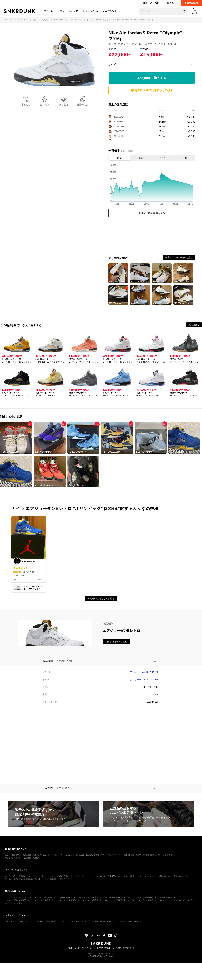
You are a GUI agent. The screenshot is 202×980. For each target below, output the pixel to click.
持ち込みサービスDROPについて (109, 876)
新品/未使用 (83, 105)
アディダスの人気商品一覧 (91, 900)
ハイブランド (110, 11)
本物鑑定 (26, 105)
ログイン (171, 3)
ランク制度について (42, 876)
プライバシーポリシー (14, 858)
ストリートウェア (69, 11)
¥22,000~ (152, 78)
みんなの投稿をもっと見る (101, 599)
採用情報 (36, 858)
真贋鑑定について (26, 876)
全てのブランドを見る (14, 903)
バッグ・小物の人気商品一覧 (115, 897)
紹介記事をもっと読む (117, 642)
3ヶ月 (184, 158)
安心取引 (64, 105)
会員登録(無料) (192, 3)
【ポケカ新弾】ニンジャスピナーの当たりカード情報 (66, 921)
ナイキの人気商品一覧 (167, 897)
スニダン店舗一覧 (71, 855)
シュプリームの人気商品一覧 (42, 900)
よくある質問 (129, 876)
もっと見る (194, 325)
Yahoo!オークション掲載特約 (46, 879)
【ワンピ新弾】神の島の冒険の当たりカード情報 (107, 921)
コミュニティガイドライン (146, 876)
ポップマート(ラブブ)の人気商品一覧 (142, 900)
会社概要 (28, 858)
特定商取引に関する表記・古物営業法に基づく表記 (142, 855)
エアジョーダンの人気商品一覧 (17, 900)
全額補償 (45, 105)
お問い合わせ (64, 879)
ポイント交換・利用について (63, 876)
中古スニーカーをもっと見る (179, 257)
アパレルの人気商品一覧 (66, 897)
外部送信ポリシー (170, 855)
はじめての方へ (11, 876)
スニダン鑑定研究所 (13, 855)
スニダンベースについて (53, 855)
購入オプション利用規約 (23, 879)
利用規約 (9, 879)
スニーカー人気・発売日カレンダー (19, 897)
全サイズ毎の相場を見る (152, 213)
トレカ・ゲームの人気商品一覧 (90, 897)
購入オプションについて (85, 876)
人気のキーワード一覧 (167, 900)
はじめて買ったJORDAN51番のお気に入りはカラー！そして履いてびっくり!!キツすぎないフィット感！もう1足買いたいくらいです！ (29, 572)
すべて (120, 158)
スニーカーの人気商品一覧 (45, 897)
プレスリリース (114, 855)
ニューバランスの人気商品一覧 (67, 900)
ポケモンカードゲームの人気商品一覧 (142, 897)
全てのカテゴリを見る (186, 900)
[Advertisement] (152, 234)
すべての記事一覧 (135, 921)
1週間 (141, 158)
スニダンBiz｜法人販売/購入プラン (93, 855)
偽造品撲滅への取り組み (32, 855)
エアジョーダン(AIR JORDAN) (143, 672)
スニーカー (49, 11)
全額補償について (165, 876)
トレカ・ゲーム (90, 11)
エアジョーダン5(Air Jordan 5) (143, 680)
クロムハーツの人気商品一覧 (115, 900)
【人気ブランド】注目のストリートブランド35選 (24, 921)
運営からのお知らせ (182, 876)
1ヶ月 (163, 158)
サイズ (112, 64)
